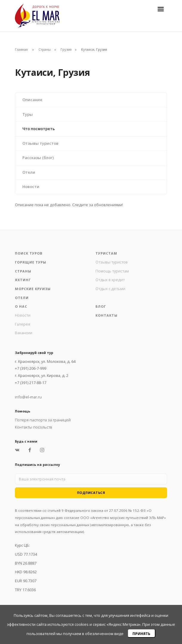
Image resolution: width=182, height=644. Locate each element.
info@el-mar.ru (28, 397)
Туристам (106, 253)
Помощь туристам (112, 271)
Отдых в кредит (110, 280)
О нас (21, 306)
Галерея (23, 324)
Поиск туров (29, 253)
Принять (141, 634)
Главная (21, 49)
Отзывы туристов (40, 143)
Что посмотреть (39, 129)
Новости (31, 187)
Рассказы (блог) (38, 158)
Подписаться (91, 493)
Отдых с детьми (110, 289)
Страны (45, 49)
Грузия (66, 49)
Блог (101, 306)
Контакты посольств (34, 427)
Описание (32, 100)
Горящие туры (31, 262)
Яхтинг (23, 280)
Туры (28, 114)
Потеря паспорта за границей (43, 420)
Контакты (107, 315)
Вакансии (24, 333)
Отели (29, 172)
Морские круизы (33, 289)
